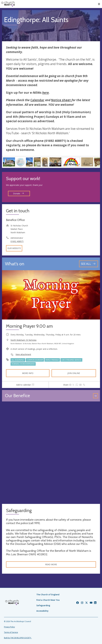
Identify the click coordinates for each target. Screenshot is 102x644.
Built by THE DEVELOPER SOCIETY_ (18, 638)
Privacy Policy (9, 627)
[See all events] (89, 264)
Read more (51, 564)
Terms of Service (11, 632)
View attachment (23, 354)
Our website (14, 248)
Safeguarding (43, 605)
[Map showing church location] (51, 453)
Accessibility (42, 611)
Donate (19, 193)
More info (28, 373)
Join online (74, 373)
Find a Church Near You (48, 600)
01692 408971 (17, 241)
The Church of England (48, 595)
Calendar (37, 100)
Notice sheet (61, 100)
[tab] (25, 385)
